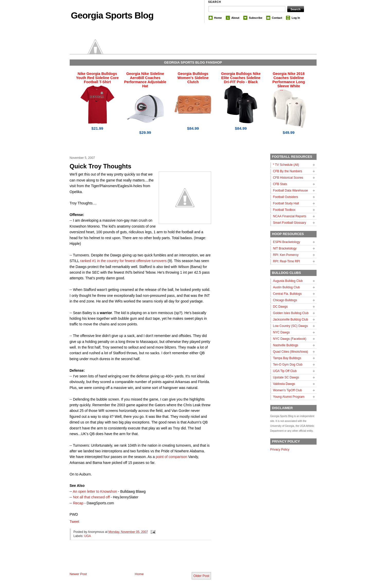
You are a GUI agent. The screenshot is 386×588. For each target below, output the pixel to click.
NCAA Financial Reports (290, 216)
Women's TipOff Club (288, 390)
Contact (277, 18)
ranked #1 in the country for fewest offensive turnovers (123, 261)
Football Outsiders (286, 197)
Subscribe (256, 18)
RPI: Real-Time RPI (287, 261)
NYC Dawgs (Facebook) (290, 339)
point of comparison (172, 457)
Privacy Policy (280, 449)
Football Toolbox (284, 210)
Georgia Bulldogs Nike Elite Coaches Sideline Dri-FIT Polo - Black (241, 78)
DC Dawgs (280, 307)
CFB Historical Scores (288, 178)
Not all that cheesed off (92, 497)
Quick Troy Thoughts (101, 166)
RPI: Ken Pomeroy (286, 255)
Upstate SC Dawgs (286, 377)
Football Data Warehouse (291, 191)
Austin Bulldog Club (287, 287)
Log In (296, 18)
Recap (78, 503)
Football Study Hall (286, 203)
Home (218, 18)
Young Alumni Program (289, 397)
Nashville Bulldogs (286, 345)
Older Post (201, 576)
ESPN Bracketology (287, 242)
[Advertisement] (130, 560)
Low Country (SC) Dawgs (290, 326)
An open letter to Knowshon (95, 491)
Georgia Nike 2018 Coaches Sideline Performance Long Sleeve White (289, 80)
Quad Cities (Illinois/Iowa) (291, 352)
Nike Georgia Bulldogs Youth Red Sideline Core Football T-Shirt (97, 78)
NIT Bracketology (285, 248)
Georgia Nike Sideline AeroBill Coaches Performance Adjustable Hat (145, 80)
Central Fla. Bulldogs (287, 294)
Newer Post (78, 574)
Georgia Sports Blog (112, 15)
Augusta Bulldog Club (288, 281)
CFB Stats (280, 184)
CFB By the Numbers (288, 171)
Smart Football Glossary (290, 223)
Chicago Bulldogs (285, 300)
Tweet (74, 522)
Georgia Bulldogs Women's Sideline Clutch (193, 78)
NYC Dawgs (281, 332)
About (235, 18)
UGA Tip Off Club (285, 371)
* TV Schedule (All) (286, 165)
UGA (88, 536)
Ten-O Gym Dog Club (288, 365)
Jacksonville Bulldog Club (291, 319)
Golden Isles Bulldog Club (291, 313)
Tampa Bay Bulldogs (287, 358)
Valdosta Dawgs (284, 384)
